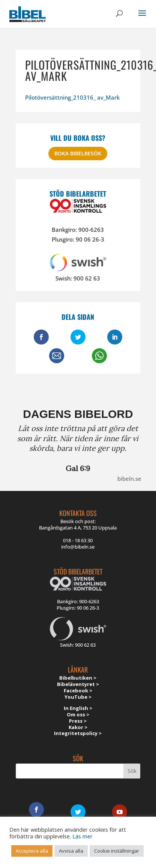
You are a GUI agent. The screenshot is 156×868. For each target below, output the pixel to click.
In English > (78, 708)
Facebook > (78, 691)
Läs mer (82, 836)
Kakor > (78, 727)
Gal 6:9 (78, 468)
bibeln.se (129, 479)
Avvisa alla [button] (71, 851)
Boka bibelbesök (78, 153)
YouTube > (78, 697)
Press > (78, 721)
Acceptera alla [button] (32, 851)
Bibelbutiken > (78, 678)
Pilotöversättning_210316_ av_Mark (72, 97)
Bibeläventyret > (78, 684)
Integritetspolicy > (78, 733)
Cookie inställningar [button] (117, 851)
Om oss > (78, 714)
